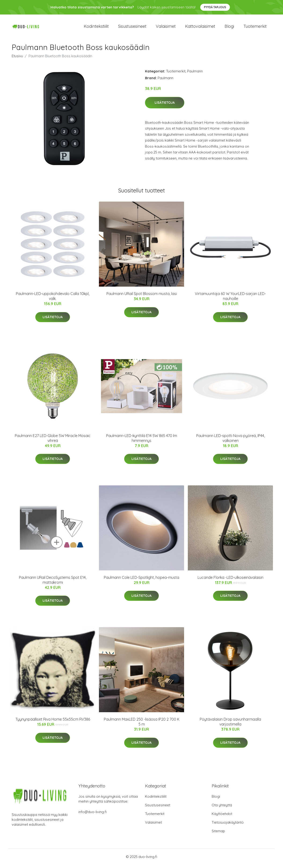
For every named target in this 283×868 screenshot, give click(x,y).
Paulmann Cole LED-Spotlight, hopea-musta (141, 581)
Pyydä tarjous (215, 7)
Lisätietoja (165, 106)
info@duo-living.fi (93, 815)
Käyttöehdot (222, 817)
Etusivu (17, 59)
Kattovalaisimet (200, 28)
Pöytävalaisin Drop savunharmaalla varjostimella (230, 725)
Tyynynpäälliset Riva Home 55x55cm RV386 (53, 722)
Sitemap (218, 834)
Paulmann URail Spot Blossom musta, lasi (142, 297)
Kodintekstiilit (96, 28)
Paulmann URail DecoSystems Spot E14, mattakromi (53, 583)
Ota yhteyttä (222, 808)
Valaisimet (166, 28)
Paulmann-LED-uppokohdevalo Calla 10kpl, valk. (53, 299)
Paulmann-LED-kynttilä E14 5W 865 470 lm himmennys (142, 441)
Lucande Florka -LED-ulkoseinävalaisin (230, 581)
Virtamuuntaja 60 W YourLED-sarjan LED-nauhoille (230, 299)
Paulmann (195, 74)
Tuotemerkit (255, 28)
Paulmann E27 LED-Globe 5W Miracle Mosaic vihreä (53, 441)
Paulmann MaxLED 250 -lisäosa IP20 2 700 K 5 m (142, 725)
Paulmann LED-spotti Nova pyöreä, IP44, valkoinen (230, 441)
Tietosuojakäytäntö (228, 826)
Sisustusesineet (132, 28)
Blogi (229, 28)
